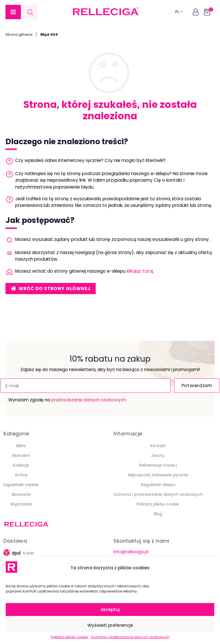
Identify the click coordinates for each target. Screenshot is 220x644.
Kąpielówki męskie (21, 485)
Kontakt (158, 446)
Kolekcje (21, 465)
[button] (13, 12)
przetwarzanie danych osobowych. (89, 400)
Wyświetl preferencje (110, 625)
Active (21, 475)
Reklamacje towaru (158, 465)
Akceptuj (110, 610)
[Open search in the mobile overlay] (30, 12)
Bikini (21, 446)
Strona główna (19, 34)
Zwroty (158, 455)
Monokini (21, 455)
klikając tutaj (140, 271)
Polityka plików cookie (69, 637)
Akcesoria (21, 494)
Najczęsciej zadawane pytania (158, 475)
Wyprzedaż (21, 504)
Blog (158, 514)
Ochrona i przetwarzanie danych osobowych (130, 637)
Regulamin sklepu (158, 485)
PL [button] (179, 12)
